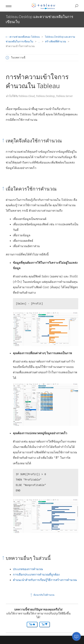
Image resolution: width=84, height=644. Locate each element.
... (39, 42)
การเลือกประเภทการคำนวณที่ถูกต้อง (36, 574)
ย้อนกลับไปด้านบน (42, 595)
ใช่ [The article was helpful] (32, 624)
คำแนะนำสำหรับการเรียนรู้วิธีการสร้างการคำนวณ (45, 580)
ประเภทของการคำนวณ (28, 569)
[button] (9, 6)
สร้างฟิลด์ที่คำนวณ (56, 42)
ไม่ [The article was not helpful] (45, 624)
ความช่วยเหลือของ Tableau (23, 37)
